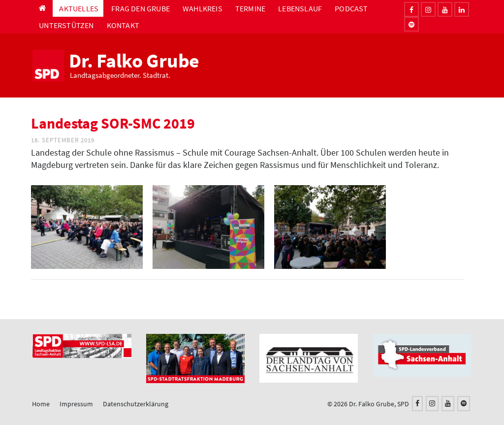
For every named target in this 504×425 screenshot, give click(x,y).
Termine (250, 8)
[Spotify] (464, 404)
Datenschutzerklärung (136, 404)
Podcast (351, 8)
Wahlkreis (203, 8)
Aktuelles (79, 8)
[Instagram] (428, 9)
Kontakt (123, 25)
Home (41, 404)
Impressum (76, 404)
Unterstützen (66, 25)
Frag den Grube (141, 8)
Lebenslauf (300, 8)
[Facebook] (411, 9)
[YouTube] (448, 404)
